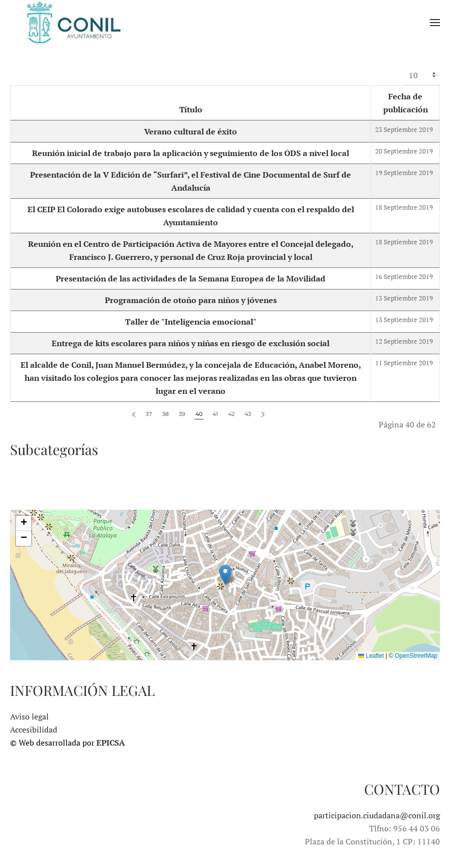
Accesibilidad (34, 730)
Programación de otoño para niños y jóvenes (191, 300)
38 (165, 414)
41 (215, 414)
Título (191, 109)
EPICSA (111, 743)
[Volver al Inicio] (73, 23)
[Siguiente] (263, 415)
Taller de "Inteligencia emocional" (191, 322)
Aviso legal (29, 716)
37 (149, 414)
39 (182, 414)
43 (248, 414)
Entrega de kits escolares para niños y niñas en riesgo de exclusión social (191, 343)
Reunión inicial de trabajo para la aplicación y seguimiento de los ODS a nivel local (191, 153)
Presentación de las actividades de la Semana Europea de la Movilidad (191, 278)
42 (231, 414)
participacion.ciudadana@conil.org (377, 815)
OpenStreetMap (416, 656)
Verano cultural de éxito (191, 131)
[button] (435, 23)
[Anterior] (134, 415)
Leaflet (371, 656)
